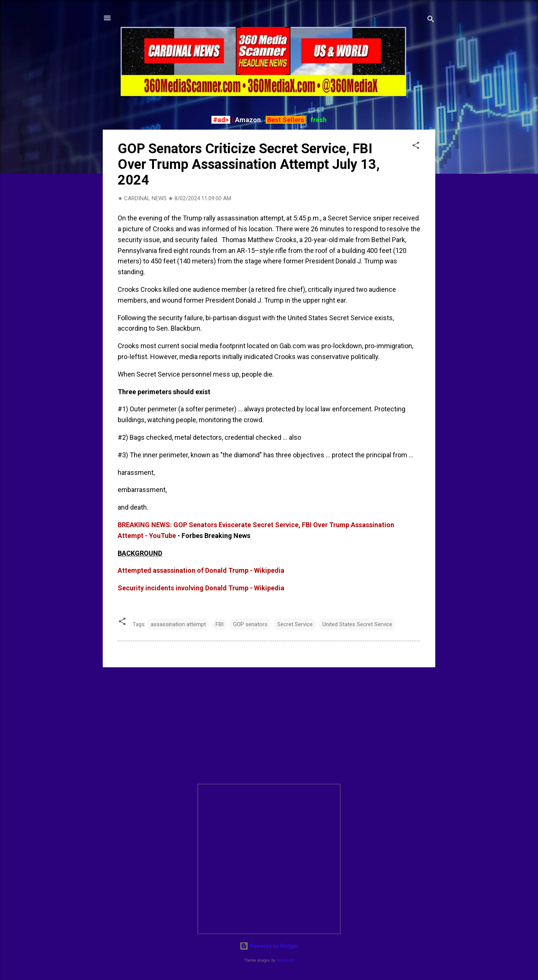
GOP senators (250, 624)
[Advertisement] (269, 726)
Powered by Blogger (269, 946)
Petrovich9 (285, 960)
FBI (219, 624)
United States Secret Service (357, 624)
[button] (416, 147)
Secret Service (295, 624)
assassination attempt (178, 624)
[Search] (431, 20)
